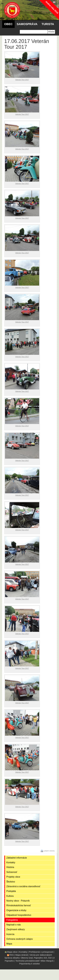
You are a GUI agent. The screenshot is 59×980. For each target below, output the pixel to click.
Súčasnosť (12, 872)
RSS (12, 955)
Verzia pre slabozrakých (41, 955)
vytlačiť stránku (49, 851)
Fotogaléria (12, 920)
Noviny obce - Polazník (18, 901)
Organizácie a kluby (16, 910)
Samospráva (27, 24)
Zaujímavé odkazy (16, 929)
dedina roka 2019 (52, 7)
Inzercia (10, 934)
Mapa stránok (22, 955)
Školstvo (11, 882)
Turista (48, 24)
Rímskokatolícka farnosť (19, 905)
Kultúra (10, 896)
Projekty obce (13, 877)
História (10, 867)
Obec (8, 24)
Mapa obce (12, 952)
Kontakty (11, 862)
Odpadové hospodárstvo (19, 915)
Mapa (9, 944)
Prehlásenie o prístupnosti (41, 952)
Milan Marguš (47, 961)
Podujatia (11, 891)
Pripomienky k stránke (29, 964)
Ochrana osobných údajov (20, 939)
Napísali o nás (14, 925)
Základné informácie (17, 858)
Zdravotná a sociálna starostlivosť (23, 886)
